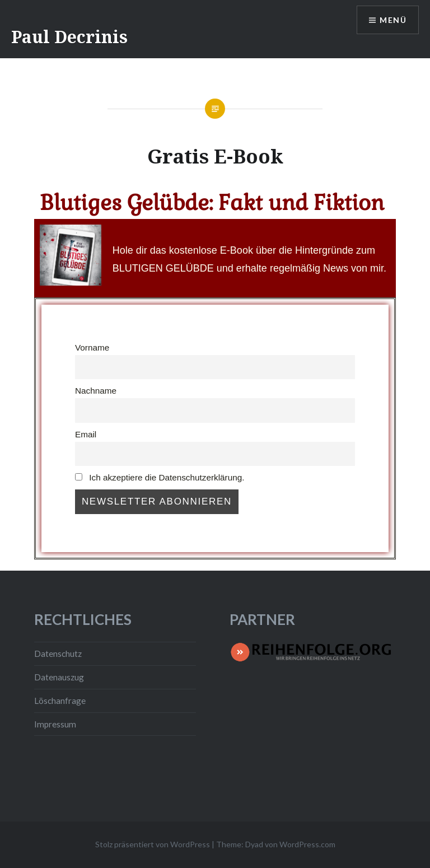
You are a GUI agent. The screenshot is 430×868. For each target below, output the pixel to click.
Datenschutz (58, 654)
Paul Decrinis (69, 37)
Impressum (55, 724)
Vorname (92, 347)
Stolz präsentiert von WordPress (153, 844)
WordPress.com (307, 844)
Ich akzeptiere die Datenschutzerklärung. (160, 477)
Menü (393, 20)
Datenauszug (59, 677)
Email (86, 434)
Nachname (96, 391)
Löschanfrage (60, 701)
